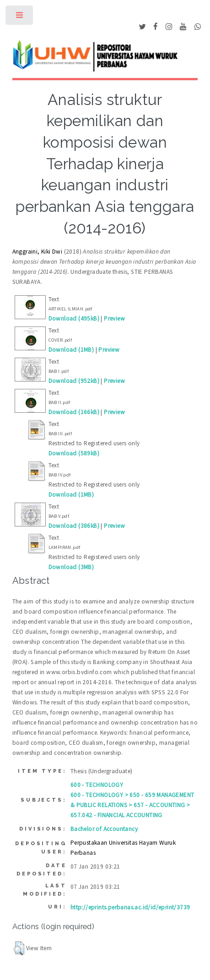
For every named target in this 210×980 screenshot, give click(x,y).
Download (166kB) (74, 412)
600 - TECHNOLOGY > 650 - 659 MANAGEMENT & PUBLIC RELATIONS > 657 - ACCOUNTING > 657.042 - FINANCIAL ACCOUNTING (132, 805)
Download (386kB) (74, 526)
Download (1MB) (71, 350)
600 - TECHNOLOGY (97, 785)
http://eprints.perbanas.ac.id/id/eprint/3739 (130, 907)
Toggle (20, 17)
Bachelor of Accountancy (104, 829)
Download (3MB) (71, 567)
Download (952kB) (74, 381)
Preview (114, 318)
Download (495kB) (74, 318)
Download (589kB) (74, 453)
